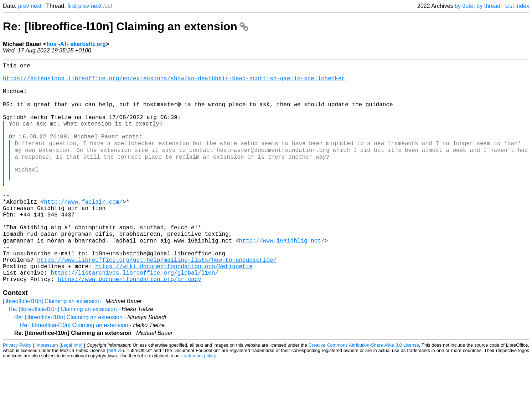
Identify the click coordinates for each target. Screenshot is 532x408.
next (36, 6)
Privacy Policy (17, 392)
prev (24, 6)
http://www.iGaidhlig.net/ (282, 279)
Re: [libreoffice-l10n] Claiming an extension (126, 26)
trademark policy (199, 402)
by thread (488, 6)
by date (464, 6)
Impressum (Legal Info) (59, 392)
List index (517, 6)
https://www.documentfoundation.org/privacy (130, 326)
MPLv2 (115, 397)
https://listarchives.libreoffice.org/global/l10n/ (134, 318)
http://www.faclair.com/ (83, 231)
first (72, 6)
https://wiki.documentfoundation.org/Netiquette (174, 310)
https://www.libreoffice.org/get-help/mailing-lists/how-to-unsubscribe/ (157, 302)
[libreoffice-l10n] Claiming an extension (52, 348)
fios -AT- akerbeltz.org (76, 44)
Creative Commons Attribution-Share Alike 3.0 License (364, 392)
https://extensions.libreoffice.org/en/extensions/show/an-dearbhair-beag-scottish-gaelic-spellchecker (174, 82)
